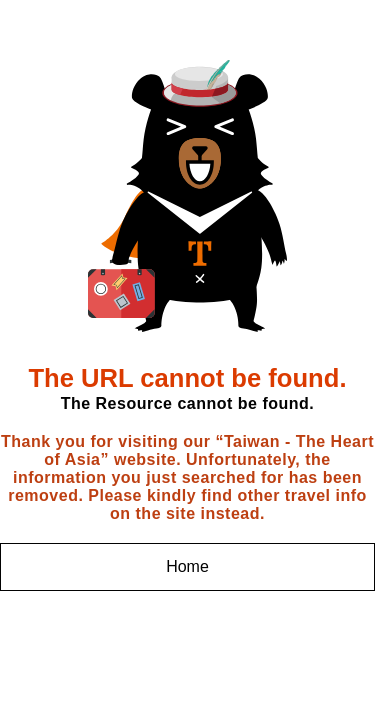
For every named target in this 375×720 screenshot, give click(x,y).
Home (187, 566)
